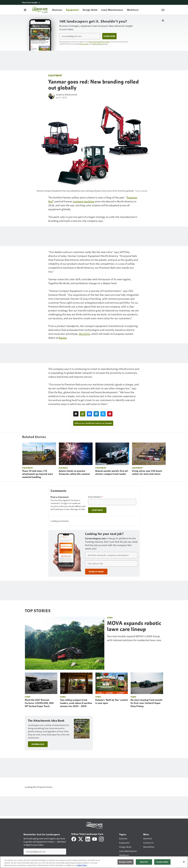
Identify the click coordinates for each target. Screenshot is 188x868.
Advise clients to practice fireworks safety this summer (74, 473)
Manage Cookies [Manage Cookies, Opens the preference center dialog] (125, 862)
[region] (94, 862)
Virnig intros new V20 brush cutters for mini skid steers (147, 473)
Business (63, 468)
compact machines (84, 201)
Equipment (55, 75)
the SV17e (84, 334)
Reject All (144, 862)
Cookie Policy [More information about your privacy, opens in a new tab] (82, 865)
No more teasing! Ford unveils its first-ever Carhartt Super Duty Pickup (146, 703)
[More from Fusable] (94, 2)
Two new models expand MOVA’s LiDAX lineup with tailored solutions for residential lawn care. (134, 638)
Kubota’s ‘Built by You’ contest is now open (112, 702)
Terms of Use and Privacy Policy (99, 42)
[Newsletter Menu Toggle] (163, 10)
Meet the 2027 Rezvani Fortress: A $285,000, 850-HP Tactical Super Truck (40, 703)
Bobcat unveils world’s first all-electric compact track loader (112, 473)
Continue (97, 510)
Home (110, 618)
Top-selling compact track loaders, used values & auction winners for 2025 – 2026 (76, 703)
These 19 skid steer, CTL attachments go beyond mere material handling (38, 474)
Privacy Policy (84, 44)
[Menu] (25, 10)
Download (38, 741)
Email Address (95, 497)
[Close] (184, 862)
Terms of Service (98, 44)
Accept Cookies (162, 862)
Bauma (63, 338)
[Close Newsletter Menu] (163, 20)
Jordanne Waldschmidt (67, 95)
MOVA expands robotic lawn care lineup (134, 626)
